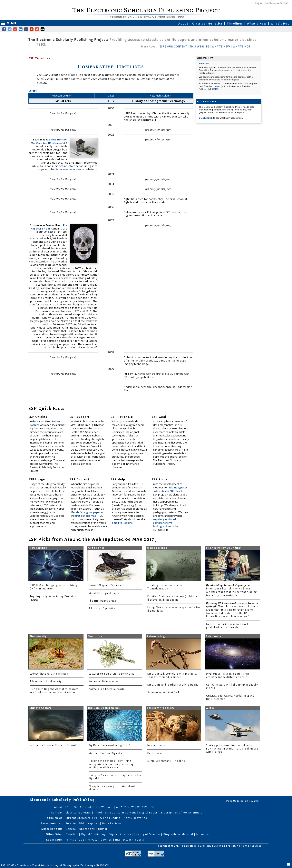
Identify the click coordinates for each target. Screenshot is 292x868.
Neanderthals (156, 745)
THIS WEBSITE (199, 47)
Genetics (72, 834)
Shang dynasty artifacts (70, 169)
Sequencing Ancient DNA (163, 692)
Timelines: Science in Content (116, 812)
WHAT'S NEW (221, 47)
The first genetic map (102, 601)
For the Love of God (49, 227)
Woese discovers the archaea (49, 674)
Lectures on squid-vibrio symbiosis (111, 674)
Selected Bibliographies (83, 823)
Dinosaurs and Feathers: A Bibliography (173, 685)
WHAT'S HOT (241, 47)
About (184, 23)
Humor (103, 829)
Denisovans (155, 753)
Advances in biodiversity (46, 681)
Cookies (107, 840)
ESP (162, 47)
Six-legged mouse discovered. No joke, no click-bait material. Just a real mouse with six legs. (232, 749)
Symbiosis (95, 636)
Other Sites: (55, 834)
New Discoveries (135, 818)
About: (59, 807)
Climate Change (41, 708)
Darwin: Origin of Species (105, 585)
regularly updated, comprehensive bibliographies (165, 523)
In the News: (54, 818)
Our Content (83, 807)
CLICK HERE (206, 118)
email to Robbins (122, 523)
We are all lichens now (103, 681)
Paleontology (156, 636)
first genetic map (86, 516)
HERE (215, 89)
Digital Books (149, 812)
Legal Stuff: (55, 840)
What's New (257, 23)
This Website (104, 807)
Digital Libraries (120, 834)
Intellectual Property (130, 840)
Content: (57, 812)
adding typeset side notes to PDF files (170, 489)
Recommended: (52, 823)
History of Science (148, 834)
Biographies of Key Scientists (182, 812)
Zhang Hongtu (58, 139)
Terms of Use (75, 840)
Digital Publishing (94, 834)
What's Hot (280, 23)
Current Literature (79, 818)
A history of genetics (102, 608)
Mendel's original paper (86, 512)
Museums (203, 834)
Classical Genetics (208, 23)
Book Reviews (112, 823)
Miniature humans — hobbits (166, 761)
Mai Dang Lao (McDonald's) (48, 143)
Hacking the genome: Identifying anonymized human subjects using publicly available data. (111, 764)
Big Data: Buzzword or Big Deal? (109, 745)
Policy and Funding (108, 818)
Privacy (93, 840)
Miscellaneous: (52, 829)
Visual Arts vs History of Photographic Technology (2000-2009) (71, 865)
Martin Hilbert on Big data (105, 753)
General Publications (81, 829)
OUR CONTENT (177, 47)
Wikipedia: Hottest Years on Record (53, 745)
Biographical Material (179, 834)
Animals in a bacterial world (107, 689)
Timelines (235, 23)
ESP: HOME (8, 865)
